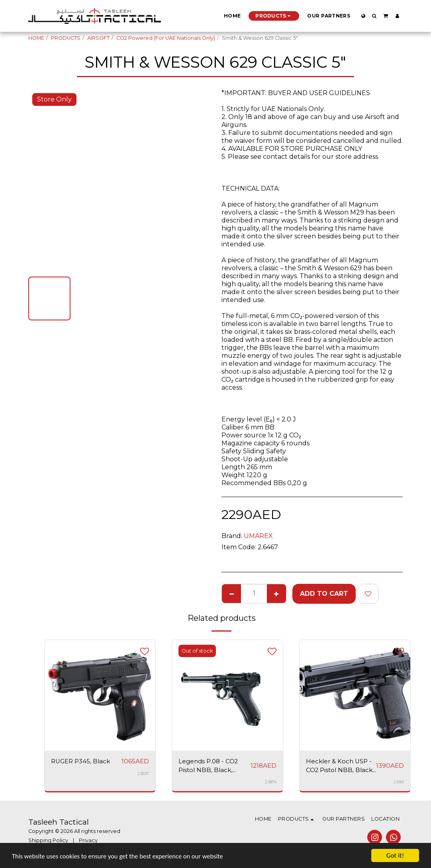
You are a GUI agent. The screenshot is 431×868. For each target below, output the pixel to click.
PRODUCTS (66, 38)
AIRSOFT (98, 38)
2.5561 (399, 783)
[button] (374, 16)
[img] (100, 695)
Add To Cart (324, 594)
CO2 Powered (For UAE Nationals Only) (166, 38)
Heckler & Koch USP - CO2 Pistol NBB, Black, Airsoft (340, 767)
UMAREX (258, 536)
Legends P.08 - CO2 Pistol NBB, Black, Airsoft (210, 767)
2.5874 (271, 783)
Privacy (88, 842)
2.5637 (143, 774)
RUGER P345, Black (82, 762)
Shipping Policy (48, 842)
